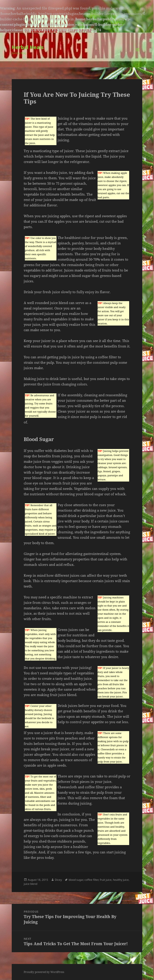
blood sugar (76, 880)
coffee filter (91, 880)
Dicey (58, 880)
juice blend (30, 884)
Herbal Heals (28, 47)
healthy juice (121, 880)
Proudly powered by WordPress (44, 972)
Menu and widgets (138, 54)
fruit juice (106, 880)
